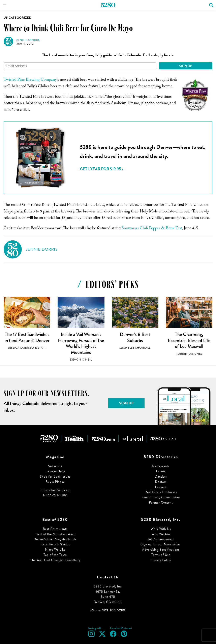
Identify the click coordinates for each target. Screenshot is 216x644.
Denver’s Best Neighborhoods (55, 539)
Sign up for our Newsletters (161, 544)
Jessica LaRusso (21, 348)
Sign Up (186, 66)
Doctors (161, 482)
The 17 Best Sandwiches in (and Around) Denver (27, 337)
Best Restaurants (55, 529)
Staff (42, 348)
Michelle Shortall (135, 348)
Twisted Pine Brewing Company (30, 80)
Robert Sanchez (189, 354)
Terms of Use (161, 555)
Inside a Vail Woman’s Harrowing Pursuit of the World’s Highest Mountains (81, 343)
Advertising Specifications (161, 550)
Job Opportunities (161, 539)
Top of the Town (55, 555)
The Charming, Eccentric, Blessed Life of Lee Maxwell (189, 340)
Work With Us (161, 529)
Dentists (161, 477)
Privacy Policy (161, 560)
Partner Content (161, 502)
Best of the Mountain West (55, 534)
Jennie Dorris (28, 40)
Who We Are (161, 534)
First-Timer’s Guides (55, 544)
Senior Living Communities (161, 497)
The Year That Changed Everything (55, 560)
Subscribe (55, 466)
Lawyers (161, 487)
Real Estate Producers (161, 492)
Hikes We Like (55, 550)
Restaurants (161, 466)
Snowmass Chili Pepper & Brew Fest (152, 229)
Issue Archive (55, 471)
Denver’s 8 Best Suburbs (135, 337)
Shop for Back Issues (55, 477)
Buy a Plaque (55, 482)
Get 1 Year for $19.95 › (101, 169)
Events (161, 471)
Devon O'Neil (81, 360)
